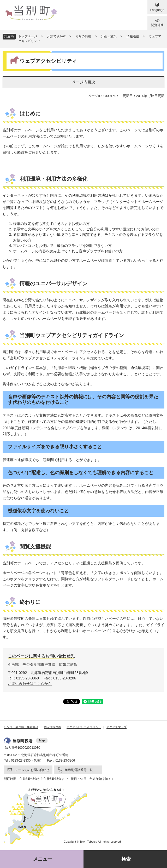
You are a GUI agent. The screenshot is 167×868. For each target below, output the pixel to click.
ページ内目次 (83, 82)
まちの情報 (83, 36)
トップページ (28, 36)
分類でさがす (56, 36)
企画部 (13, 665)
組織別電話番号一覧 (79, 770)
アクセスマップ (117, 727)
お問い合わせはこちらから (30, 684)
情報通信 (133, 36)
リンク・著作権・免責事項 (21, 727)
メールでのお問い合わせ (32, 770)
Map (42, 740)
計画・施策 (109, 36)
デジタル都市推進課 (39, 665)
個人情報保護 (52, 727)
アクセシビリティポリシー (84, 727)
